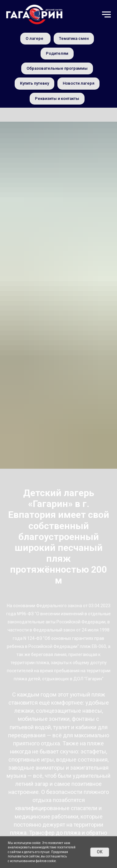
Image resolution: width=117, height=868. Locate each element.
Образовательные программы (57, 68)
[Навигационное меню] (106, 15)
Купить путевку (34, 83)
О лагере (34, 38)
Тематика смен (74, 38)
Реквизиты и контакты (57, 99)
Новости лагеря (78, 83)
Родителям (57, 53)
